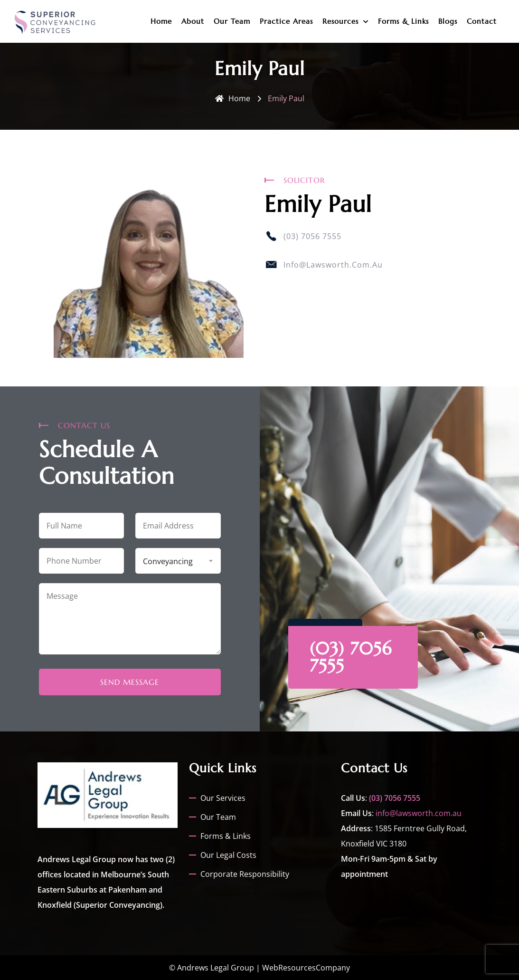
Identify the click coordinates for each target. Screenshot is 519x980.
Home (161, 21)
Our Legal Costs (228, 855)
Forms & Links (403, 21)
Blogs (448, 21)
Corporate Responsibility (245, 874)
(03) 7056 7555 (351, 657)
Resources (340, 21)
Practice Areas (286, 21)
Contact (482, 21)
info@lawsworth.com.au (419, 813)
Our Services (223, 798)
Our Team (232, 21)
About (193, 21)
